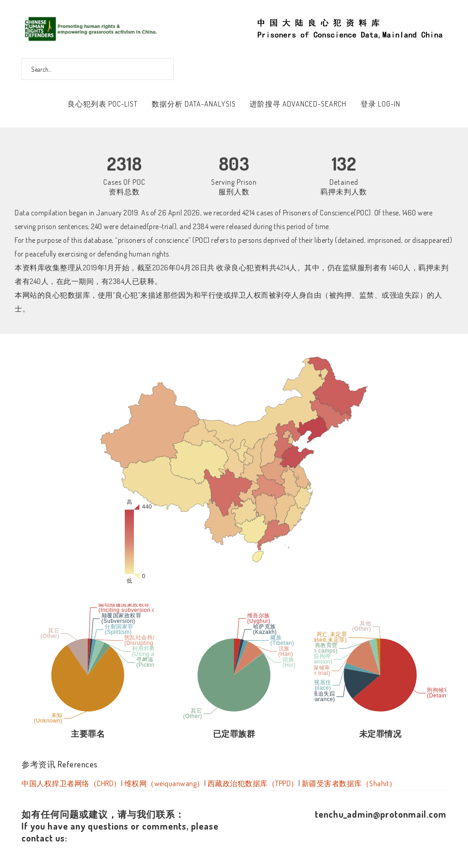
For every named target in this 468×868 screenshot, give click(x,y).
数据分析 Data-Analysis (194, 104)
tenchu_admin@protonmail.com (381, 814)
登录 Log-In (380, 104)
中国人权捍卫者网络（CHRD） (71, 783)
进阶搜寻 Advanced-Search (298, 104)
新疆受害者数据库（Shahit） (349, 783)
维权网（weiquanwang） (164, 783)
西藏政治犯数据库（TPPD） (253, 783)
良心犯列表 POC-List (103, 104)
